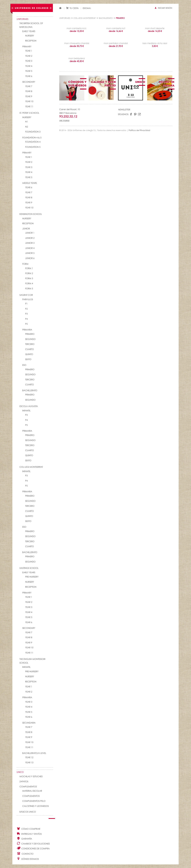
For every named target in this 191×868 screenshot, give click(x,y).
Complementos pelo (34, 801)
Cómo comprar (28, 829)
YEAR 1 (29, 51)
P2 (26, 309)
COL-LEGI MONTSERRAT (31, 467)
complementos (31, 796)
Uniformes (22, 19)
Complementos (28, 787)
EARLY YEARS (29, 31)
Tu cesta (72, 8)
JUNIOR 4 (30, 248)
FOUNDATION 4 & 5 (32, 138)
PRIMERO (30, 334)
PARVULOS (28, 300)
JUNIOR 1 (30, 233)
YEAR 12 (29, 758)
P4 (26, 319)
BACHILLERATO (30, 391)
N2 (27, 127)
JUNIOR (26, 229)
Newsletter (124, 110)
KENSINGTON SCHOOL (31, 214)
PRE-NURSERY (32, 577)
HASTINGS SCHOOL (29, 568)
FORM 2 (29, 273)
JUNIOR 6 (30, 258)
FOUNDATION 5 (33, 147)
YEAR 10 (29, 102)
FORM (25, 264)
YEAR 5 (29, 71)
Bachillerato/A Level (34, 753)
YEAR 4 (29, 66)
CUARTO (29, 349)
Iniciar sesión (163, 8)
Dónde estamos (28, 859)
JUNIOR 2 (30, 238)
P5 (26, 324)
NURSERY (30, 36)
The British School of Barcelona (31, 25)
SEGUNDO (30, 339)
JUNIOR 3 (30, 243)
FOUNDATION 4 (33, 142)
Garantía (24, 838)
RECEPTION (31, 41)
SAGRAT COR (26, 295)
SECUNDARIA (29, 723)
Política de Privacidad (139, 130)
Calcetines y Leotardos (36, 806)
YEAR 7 (29, 86)
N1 (27, 122)
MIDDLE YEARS (30, 183)
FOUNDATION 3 (33, 132)
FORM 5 (29, 289)
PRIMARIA (27, 330)
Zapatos (24, 782)
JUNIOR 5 (30, 253)
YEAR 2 (29, 56)
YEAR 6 (29, 76)
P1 (26, 304)
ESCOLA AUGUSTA (29, 406)
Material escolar (32, 791)
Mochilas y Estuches (31, 777)
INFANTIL (26, 411)
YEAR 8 (29, 91)
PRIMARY (27, 47)
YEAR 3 (29, 61)
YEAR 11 (29, 107)
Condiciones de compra (33, 848)
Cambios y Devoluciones (33, 843)
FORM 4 (29, 284)
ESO (24, 365)
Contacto (25, 854)
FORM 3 (29, 279)
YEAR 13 (29, 763)
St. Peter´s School (29, 113)
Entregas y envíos (29, 834)
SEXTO (28, 359)
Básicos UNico (28, 812)
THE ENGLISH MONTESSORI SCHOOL (32, 661)
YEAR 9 (29, 97)
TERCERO (30, 344)
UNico (20, 772)
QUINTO (29, 354)
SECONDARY (29, 82)
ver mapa (64, 120)
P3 (26, 314)
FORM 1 (29, 268)
